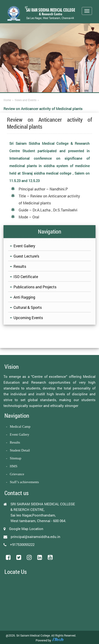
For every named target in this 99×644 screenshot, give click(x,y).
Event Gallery (24, 246)
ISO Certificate (26, 277)
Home (7, 100)
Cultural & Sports (28, 307)
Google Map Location (26, 529)
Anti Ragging (24, 297)
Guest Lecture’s (26, 256)
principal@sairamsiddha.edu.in (36, 537)
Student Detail (20, 450)
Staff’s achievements (24, 482)
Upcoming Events (28, 318)
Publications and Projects (35, 287)
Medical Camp (20, 427)
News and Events (26, 100)
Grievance (17, 474)
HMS (14, 466)
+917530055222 (22, 544)
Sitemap (15, 458)
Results (20, 266)
